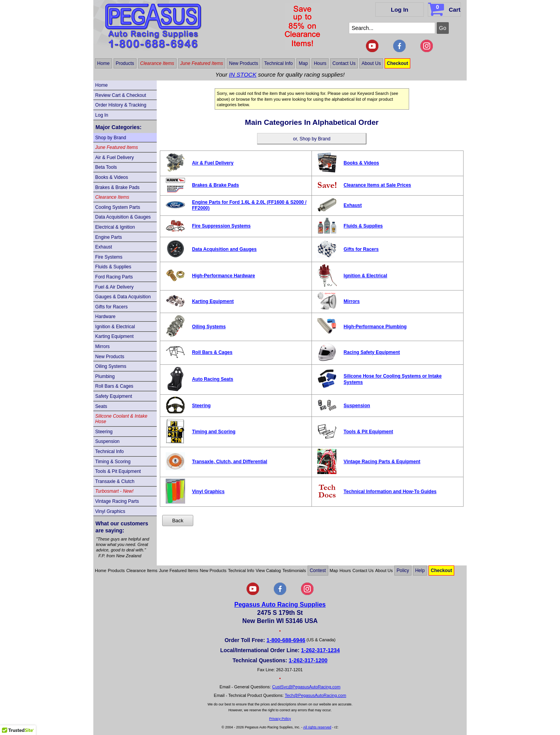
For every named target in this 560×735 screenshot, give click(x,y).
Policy (403, 570)
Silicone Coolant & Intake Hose (121, 419)
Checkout (398, 63)
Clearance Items (157, 63)
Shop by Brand (111, 138)
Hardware (105, 317)
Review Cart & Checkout (121, 95)
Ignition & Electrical (115, 327)
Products (125, 63)
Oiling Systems (111, 366)
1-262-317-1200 (308, 660)
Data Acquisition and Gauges (224, 249)
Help (420, 570)
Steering (104, 432)
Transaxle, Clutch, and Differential (230, 462)
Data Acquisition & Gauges (123, 217)
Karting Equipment (115, 336)
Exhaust (104, 247)
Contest (318, 570)
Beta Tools (106, 167)
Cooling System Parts (118, 207)
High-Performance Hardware (224, 276)
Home (103, 63)
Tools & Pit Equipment (118, 471)
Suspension (108, 441)
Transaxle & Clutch (115, 481)
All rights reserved (317, 727)
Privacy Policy (280, 719)
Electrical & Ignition (115, 227)
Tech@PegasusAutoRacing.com (315, 695)
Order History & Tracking (121, 105)
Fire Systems (109, 257)
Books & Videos (112, 177)
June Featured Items (201, 63)
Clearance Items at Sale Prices (377, 185)
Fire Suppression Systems (221, 226)
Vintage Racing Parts (117, 501)
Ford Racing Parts (114, 277)
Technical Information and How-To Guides (390, 492)
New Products (244, 63)
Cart (445, 8)
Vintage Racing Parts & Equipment (382, 462)
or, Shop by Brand (312, 139)
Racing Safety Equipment (372, 352)
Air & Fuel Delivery (115, 157)
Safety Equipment (114, 396)
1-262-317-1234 (320, 650)
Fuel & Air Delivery (115, 287)
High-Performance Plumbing (375, 327)
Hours (320, 63)
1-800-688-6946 (286, 640)
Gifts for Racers (111, 307)
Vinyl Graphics (110, 511)
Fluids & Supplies (113, 267)
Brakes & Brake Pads (117, 187)
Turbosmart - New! (114, 491)
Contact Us (344, 63)
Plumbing (105, 376)
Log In (400, 10)
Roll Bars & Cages (114, 386)
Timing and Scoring (214, 432)
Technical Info (278, 63)
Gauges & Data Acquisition (123, 297)
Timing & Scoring (113, 462)
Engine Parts (109, 237)
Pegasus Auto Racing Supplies (280, 605)
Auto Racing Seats (213, 379)
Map (303, 63)
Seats (101, 406)
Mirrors (102, 346)
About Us (371, 63)
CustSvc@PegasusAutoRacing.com (306, 687)
